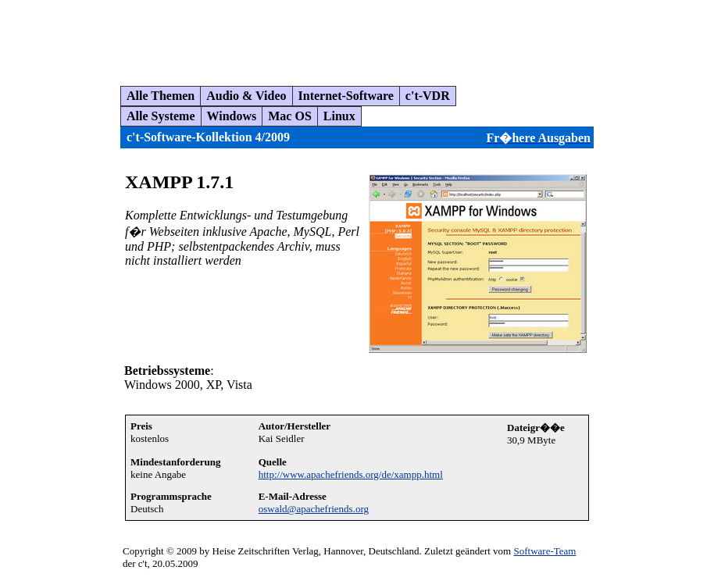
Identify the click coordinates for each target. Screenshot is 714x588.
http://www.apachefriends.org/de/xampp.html (351, 474)
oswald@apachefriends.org (314, 509)
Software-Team (544, 551)
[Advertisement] (292, 37)
